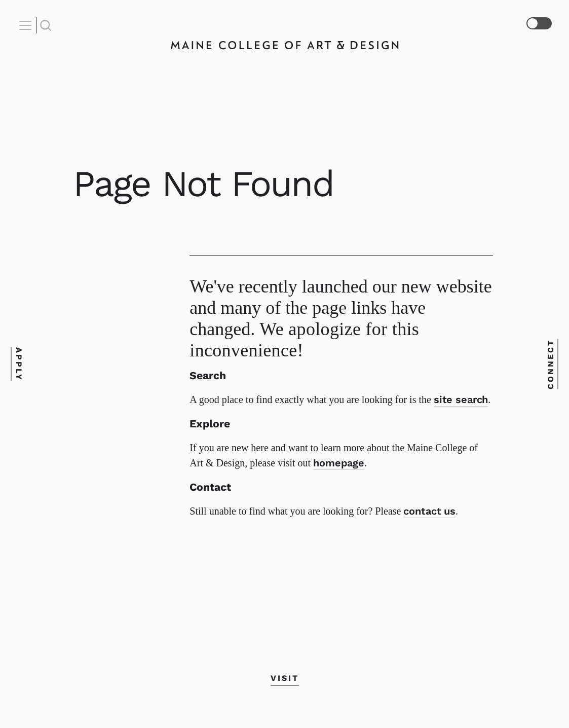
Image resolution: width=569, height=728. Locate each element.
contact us (429, 511)
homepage (339, 463)
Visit (285, 678)
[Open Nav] (27, 25)
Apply (18, 364)
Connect (551, 364)
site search (461, 399)
